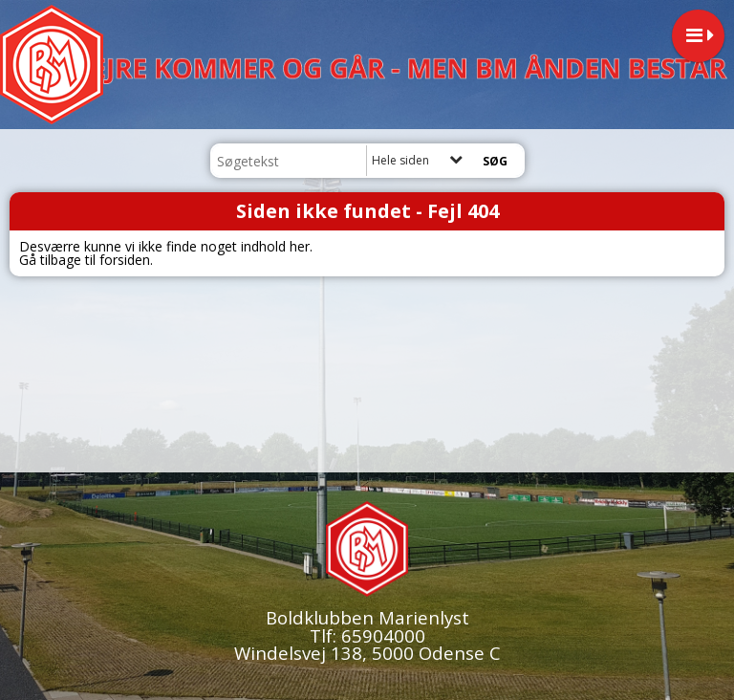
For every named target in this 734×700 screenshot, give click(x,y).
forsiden (125, 260)
